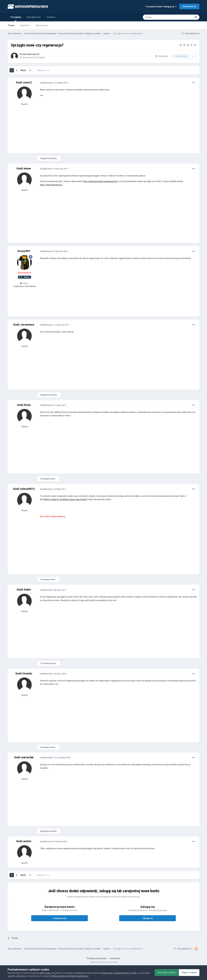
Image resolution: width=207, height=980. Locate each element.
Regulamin (25, 25)
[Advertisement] (99, 127)
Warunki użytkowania (90, 976)
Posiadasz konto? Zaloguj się (161, 7)
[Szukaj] (160, 17)
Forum (11, 25)
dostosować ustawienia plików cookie (119, 973)
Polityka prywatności (97, 958)
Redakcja (51, 17)
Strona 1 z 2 (43, 70)
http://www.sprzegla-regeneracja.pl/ (100, 181)
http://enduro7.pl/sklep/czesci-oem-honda (66, 499)
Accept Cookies (165, 972)
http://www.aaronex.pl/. (51, 185)
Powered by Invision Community (104, 962)
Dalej (23, 70)
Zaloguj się (147, 918)
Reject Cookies (189, 972)
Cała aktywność (34, 17)
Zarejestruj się (189, 6)
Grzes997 (24, 251)
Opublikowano (54, 83)
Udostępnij (162, 56)
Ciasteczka (115, 958)
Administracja (42, 25)
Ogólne (42, 57)
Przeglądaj (16, 19)
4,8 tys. (24, 283)
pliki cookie (45, 973)
